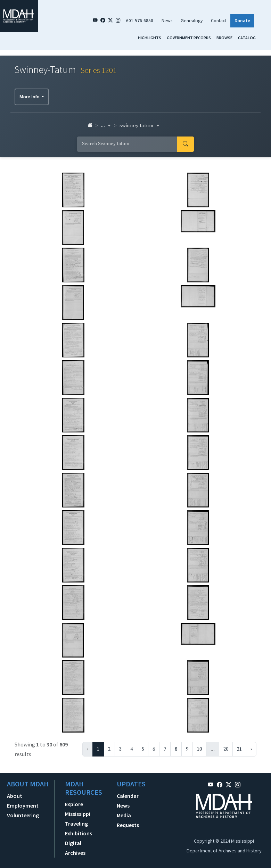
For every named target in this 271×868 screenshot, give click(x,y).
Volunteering (23, 815)
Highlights (150, 38)
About (15, 796)
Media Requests (128, 820)
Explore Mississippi (78, 809)
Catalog (247, 38)
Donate (242, 21)
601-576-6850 (140, 21)
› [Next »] (251, 749)
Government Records (189, 38)
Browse (224, 38)
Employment (23, 805)
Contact (219, 21)
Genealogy (192, 21)
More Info (30, 97)
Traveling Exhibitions (79, 828)
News (167, 21)
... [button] (106, 126)
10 (199, 749)
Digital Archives (75, 848)
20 (226, 749)
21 (239, 749)
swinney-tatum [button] (140, 126)
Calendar (128, 796)
